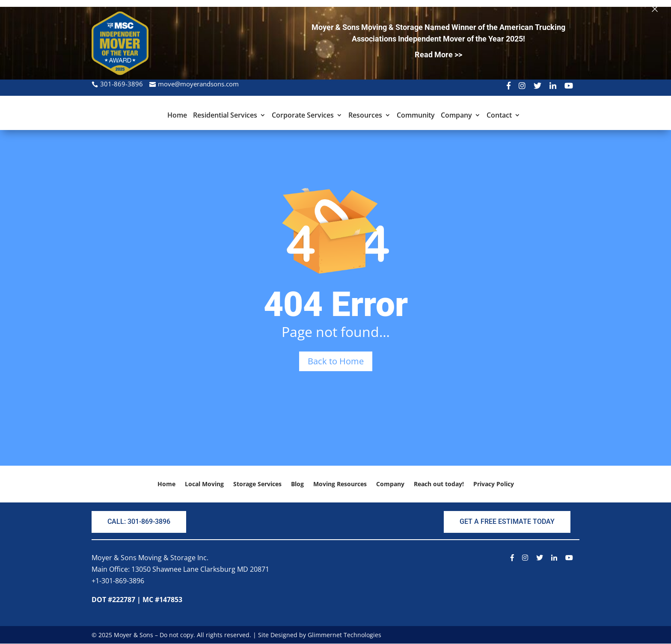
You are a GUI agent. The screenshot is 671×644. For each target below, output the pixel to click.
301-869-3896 (122, 84)
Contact (499, 116)
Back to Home (336, 361)
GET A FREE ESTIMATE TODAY (507, 522)
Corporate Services (303, 116)
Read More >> (438, 55)
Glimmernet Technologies (344, 635)
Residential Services (225, 116)
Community (416, 116)
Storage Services (257, 484)
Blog (297, 484)
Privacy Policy (494, 484)
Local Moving (204, 484)
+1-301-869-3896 (118, 581)
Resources (365, 116)
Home (177, 116)
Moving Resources (340, 484)
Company (456, 116)
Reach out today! (439, 484)
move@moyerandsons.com (198, 84)
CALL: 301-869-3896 (139, 522)
